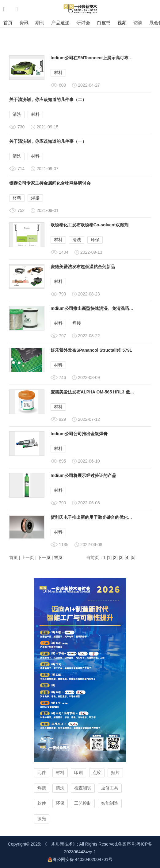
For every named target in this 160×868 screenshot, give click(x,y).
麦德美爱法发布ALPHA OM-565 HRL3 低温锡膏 (97, 392)
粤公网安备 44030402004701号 (80, 859)
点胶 (97, 772)
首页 (8, 23)
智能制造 (110, 803)
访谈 (138, 23)
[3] (121, 557)
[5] (133, 557)
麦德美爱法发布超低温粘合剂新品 (83, 267)
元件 (42, 772)
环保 (95, 240)
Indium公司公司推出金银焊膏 (79, 434)
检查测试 (83, 788)
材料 (58, 72)
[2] (115, 557)
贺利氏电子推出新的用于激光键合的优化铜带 (93, 517)
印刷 (78, 772)
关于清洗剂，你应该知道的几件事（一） (48, 141)
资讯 (24, 23)
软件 (42, 803)
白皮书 (104, 23)
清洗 (17, 114)
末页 (58, 557)
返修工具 (110, 788)
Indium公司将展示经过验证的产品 (83, 475)
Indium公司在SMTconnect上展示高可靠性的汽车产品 (102, 58)
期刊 (40, 23)
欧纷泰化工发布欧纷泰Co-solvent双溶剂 (90, 225)
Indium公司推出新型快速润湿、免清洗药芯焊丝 (96, 308)
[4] (127, 557)
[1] (109, 557)
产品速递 (60, 23)
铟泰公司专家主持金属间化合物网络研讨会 (50, 183)
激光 (42, 819)
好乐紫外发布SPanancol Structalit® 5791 (91, 350)
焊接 (35, 198)
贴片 (115, 772)
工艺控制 (83, 803)
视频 (122, 23)
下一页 (44, 557)
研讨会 (83, 23)
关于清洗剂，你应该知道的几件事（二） (48, 100)
